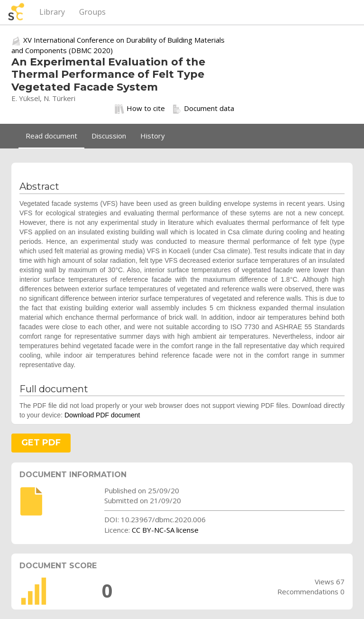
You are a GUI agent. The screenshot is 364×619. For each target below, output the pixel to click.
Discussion (109, 136)
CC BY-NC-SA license (165, 530)
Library (52, 12)
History (153, 136)
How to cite (140, 109)
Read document (51, 136)
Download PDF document (102, 415)
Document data (203, 109)
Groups (92, 12)
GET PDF (41, 443)
